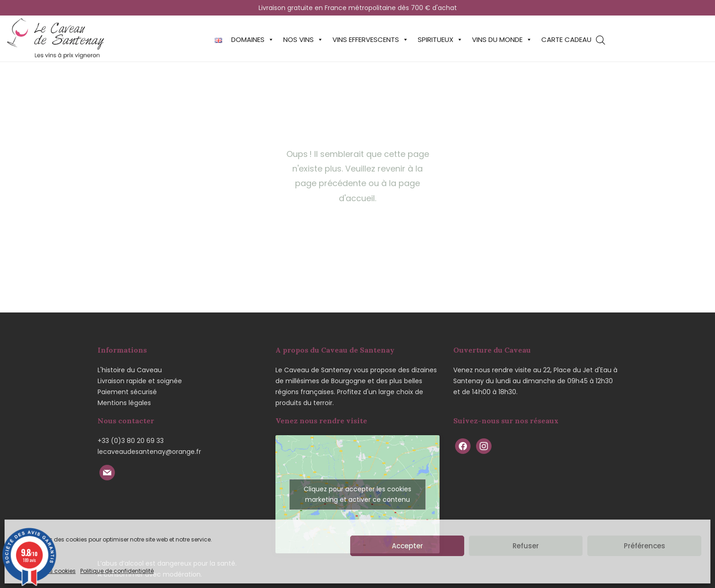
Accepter (407, 546)
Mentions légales (124, 403)
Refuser (526, 546)
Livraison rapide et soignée (140, 381)
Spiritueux (440, 39)
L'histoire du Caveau (130, 370)
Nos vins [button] (303, 39)
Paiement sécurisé (127, 392)
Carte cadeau (566, 39)
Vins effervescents (370, 39)
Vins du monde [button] (502, 39)
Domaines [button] (253, 39)
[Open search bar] (601, 40)
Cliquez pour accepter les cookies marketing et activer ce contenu (357, 494)
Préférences (645, 546)
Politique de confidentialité (117, 571)
